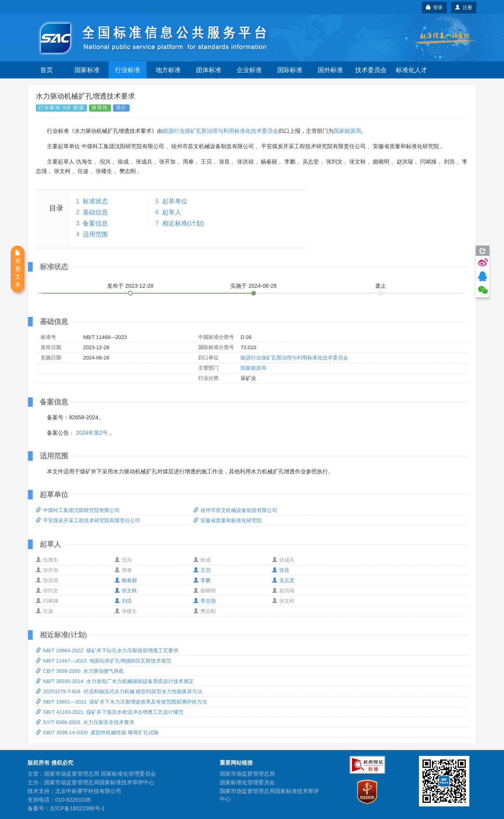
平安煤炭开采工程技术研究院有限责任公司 (88, 520)
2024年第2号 (92, 433)
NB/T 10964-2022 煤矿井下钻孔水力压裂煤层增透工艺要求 (107, 651)
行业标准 (128, 70)
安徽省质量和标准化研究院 (228, 520)
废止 (381, 286)
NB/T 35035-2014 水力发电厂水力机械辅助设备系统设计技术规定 (115, 681)
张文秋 (126, 591)
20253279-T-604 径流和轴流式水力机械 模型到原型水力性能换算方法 (119, 691)
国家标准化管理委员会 (247, 782)
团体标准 (209, 70)
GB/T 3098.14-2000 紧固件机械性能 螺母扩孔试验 (97, 732)
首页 (46, 70)
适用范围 (95, 234)
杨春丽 (126, 580)
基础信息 (95, 212)
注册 (464, 7)
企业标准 (249, 70)
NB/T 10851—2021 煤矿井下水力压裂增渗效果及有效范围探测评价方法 (121, 702)
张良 (281, 570)
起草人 (172, 212)
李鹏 (202, 580)
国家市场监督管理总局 (247, 774)
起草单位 (175, 201)
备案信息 (95, 223)
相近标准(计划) (183, 223)
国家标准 (87, 70)
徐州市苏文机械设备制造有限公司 (235, 510)
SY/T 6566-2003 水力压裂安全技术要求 (85, 722)
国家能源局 (347, 131)
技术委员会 (371, 70)
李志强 (205, 601)
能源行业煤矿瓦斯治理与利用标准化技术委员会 (220, 131)
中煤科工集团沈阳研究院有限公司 (78, 510)
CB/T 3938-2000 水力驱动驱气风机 (80, 671)
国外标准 (330, 70)
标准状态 (95, 201)
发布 (130, 286)
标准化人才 (411, 70)
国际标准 (290, 70)
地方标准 (168, 70)
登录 (435, 7)
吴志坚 (283, 580)
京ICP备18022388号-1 (77, 808)
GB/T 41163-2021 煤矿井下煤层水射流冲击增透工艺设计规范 (110, 712)
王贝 (202, 570)
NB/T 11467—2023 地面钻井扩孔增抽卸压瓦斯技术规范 (104, 661)
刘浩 (123, 601)
